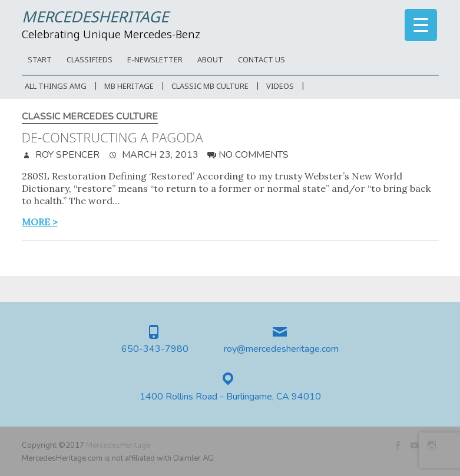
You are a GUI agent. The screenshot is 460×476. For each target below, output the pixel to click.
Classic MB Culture (210, 87)
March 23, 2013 (159, 155)
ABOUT (210, 60)
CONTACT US (262, 60)
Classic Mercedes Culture (90, 117)
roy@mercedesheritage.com (281, 349)
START (40, 60)
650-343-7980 (155, 349)
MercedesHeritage (95, 18)
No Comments (254, 155)
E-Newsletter (155, 60)
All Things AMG (56, 87)
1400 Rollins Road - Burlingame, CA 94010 (230, 397)
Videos (280, 87)
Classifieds (90, 60)
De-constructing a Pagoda (112, 137)
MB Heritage (129, 87)
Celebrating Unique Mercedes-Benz (111, 35)
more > (40, 222)
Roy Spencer (66, 155)
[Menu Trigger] (421, 25)
